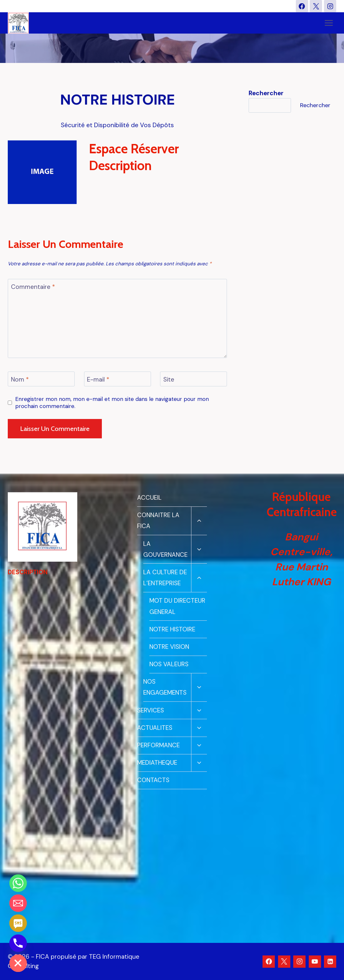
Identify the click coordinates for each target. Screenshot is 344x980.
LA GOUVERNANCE (165, 549)
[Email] (18, 903)
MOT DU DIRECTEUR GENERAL (177, 606)
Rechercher (315, 105)
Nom (20, 379)
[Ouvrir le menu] (329, 23)
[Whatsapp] (18, 883)
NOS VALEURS (169, 664)
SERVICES (150, 710)
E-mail (98, 379)
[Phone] (18, 943)
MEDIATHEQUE (157, 763)
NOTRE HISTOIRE (172, 629)
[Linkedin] (330, 962)
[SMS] (18, 923)
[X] (316, 6)
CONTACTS (153, 780)
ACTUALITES (155, 728)
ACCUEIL (149, 498)
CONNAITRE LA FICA (158, 521)
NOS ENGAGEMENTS (165, 687)
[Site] (193, 379)
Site (169, 379)
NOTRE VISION (169, 647)
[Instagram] (330, 6)
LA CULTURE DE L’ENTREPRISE (165, 578)
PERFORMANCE (158, 745)
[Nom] (41, 379)
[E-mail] (118, 379)
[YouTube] (315, 962)
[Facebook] (302, 6)
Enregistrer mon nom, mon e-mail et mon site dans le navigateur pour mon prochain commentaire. (112, 403)
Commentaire (33, 287)
